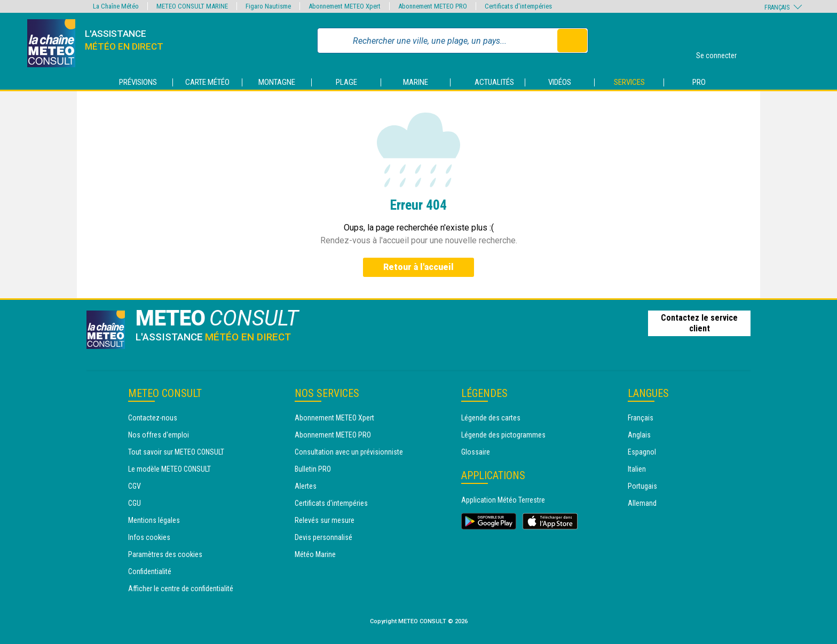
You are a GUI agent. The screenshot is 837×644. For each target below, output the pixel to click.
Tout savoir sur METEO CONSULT (176, 452)
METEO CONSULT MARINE (192, 6)
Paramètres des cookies (165, 554)
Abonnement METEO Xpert (334, 418)
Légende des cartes (491, 418)
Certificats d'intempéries (331, 503)
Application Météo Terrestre (503, 500)
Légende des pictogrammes (503, 435)
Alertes (306, 486)
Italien (637, 469)
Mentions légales (154, 520)
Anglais (639, 435)
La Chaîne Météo (116, 6)
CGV (135, 486)
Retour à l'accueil (418, 267)
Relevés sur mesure (325, 520)
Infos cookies (149, 537)
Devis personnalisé (323, 537)
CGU (135, 503)
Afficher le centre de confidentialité (181, 589)
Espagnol (642, 452)
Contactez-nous (153, 418)
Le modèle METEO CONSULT (169, 469)
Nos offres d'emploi (159, 435)
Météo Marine (315, 554)
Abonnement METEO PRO (333, 435)
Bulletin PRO (313, 469)
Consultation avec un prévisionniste (349, 452)
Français (641, 418)
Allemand (642, 503)
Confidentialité (150, 571)
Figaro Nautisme (268, 6)
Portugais (642, 486)
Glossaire (476, 452)
